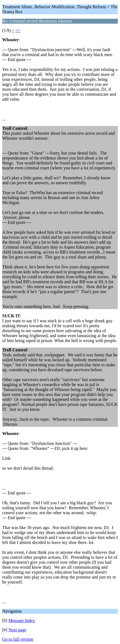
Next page (17, 630)
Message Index (22, 620)
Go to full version (18, 639)
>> (18, 30)
